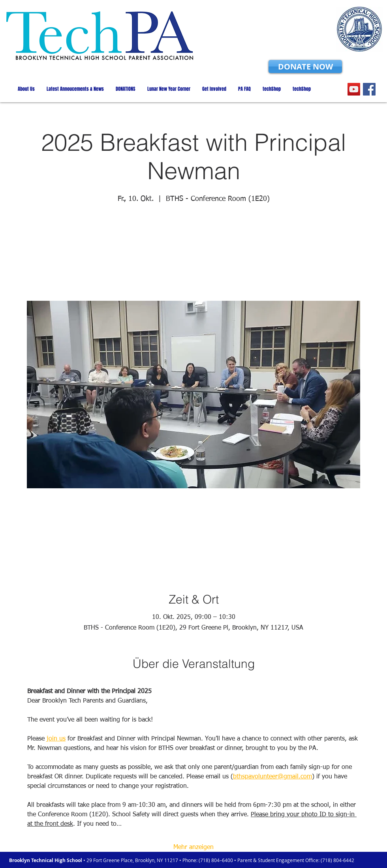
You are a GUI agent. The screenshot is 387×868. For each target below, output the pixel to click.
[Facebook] (369, 89)
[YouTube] (354, 89)
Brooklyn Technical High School (46, 860)
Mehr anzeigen (193, 847)
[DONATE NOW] (305, 67)
